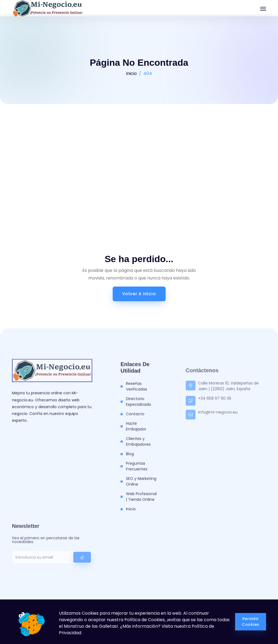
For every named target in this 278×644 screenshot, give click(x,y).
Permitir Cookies (251, 622)
